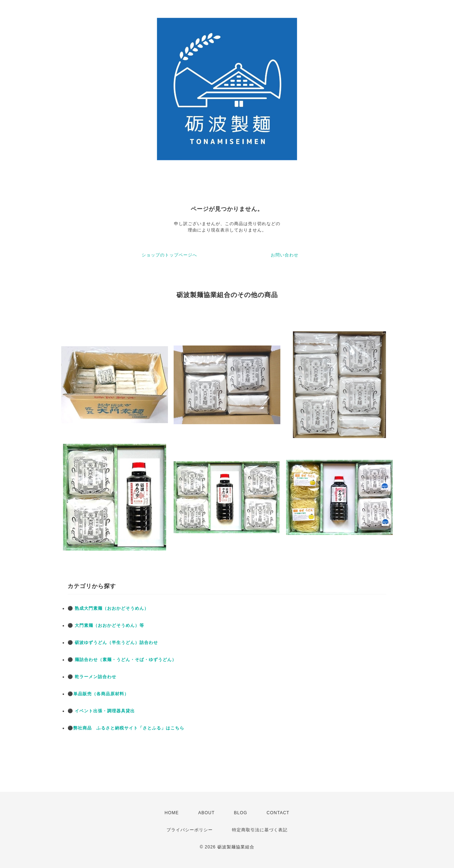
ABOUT (206, 813)
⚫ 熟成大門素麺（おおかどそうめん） (108, 608)
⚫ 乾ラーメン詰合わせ (92, 677)
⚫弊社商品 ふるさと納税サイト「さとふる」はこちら (126, 728)
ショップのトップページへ (169, 255)
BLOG (241, 813)
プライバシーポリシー (190, 830)
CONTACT (278, 813)
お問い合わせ (285, 255)
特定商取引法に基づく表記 (260, 830)
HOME (172, 813)
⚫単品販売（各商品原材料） (98, 694)
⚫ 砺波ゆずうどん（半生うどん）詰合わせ (113, 643)
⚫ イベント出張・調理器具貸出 (101, 711)
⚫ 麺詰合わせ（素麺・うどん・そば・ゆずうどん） (122, 660)
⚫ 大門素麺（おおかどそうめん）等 (106, 625)
